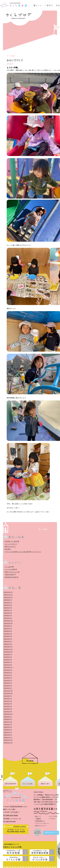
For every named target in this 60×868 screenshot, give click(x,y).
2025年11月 (7, 595)
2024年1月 (7, 644)
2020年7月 (7, 722)
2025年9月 (7, 600)
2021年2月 (7, 709)
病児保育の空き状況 (11, 577)
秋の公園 (8, 549)
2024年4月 (7, 636)
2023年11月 (7, 649)
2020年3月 (7, 732)
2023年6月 (7, 657)
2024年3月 (7, 639)
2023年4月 (7, 660)
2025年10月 (7, 597)
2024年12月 (7, 621)
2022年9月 (7, 670)
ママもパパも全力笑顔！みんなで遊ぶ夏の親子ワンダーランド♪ (23, 552)
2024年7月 (7, 629)
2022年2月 (7, 686)
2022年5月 (7, 680)
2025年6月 (7, 608)
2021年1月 (7, 712)
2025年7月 (7, 605)
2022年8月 (7, 673)
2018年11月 (7, 743)
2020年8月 (7, 719)
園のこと (38, 816)
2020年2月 (7, 735)
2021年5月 (7, 706)
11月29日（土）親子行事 (12, 541)
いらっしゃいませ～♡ (11, 544)
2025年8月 (7, 603)
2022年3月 (7, 683)
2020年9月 (7, 717)
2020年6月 (7, 724)
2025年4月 (7, 613)
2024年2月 (7, 641)
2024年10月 (7, 623)
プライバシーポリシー (42, 823)
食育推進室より (40, 821)
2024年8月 (7, 626)
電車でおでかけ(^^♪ (10, 547)
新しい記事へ (43, 529)
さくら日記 (11, 56)
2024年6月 (7, 631)
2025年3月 (7, 616)
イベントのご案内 (10, 569)
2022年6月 (7, 678)
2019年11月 (7, 740)
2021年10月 (7, 693)
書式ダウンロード (41, 826)
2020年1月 (7, 738)
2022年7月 (7, 675)
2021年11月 (7, 691)
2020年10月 (7, 714)
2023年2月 (7, 665)
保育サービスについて (11, 572)
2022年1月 (7, 688)
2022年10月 (7, 667)
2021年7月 (7, 701)
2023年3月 (7, 662)
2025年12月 (7, 592)
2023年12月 (7, 647)
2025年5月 (7, 610)
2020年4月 (7, 730)
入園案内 (38, 819)
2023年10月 (7, 652)
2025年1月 (7, 618)
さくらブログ (54, 816)
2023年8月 (7, 654)
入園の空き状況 (9, 575)
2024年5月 (7, 634)
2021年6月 (7, 704)
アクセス (52, 819)
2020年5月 (7, 727)
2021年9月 (7, 696)
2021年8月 (7, 699)
